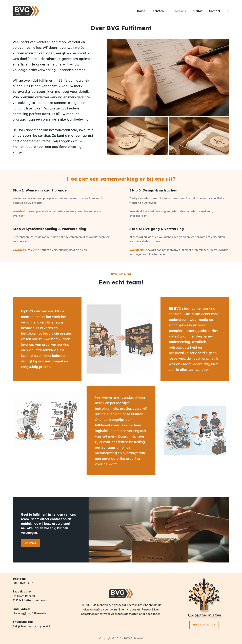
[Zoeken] (228, 11)
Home (141, 11)
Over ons (180, 11)
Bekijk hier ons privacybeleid (31, 626)
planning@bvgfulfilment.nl (30, 613)
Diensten (160, 11)
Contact (215, 11)
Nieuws (197, 11)
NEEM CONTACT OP (204, 625)
